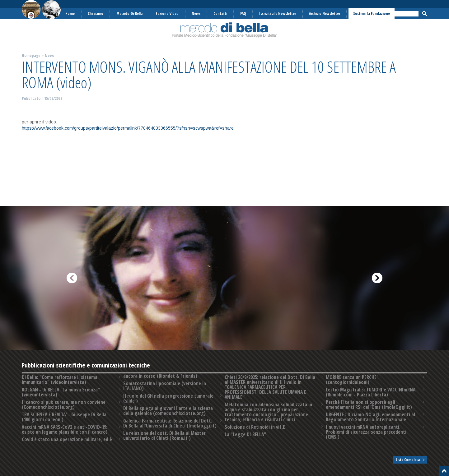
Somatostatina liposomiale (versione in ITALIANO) (165, 386)
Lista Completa (408, 460)
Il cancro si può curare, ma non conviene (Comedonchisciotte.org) (64, 404)
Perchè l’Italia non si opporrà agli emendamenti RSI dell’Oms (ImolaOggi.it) (369, 404)
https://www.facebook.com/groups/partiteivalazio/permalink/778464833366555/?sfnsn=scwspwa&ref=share (128, 128)
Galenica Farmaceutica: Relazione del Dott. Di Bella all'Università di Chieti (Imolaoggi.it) (170, 423)
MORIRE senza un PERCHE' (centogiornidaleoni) (352, 380)
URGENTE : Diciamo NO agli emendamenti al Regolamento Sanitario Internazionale (370, 417)
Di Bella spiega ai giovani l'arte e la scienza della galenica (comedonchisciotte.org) (168, 411)
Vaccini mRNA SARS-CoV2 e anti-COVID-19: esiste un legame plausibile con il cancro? (65, 429)
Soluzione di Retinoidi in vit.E (255, 427)
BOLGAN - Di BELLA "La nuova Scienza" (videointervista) (61, 392)
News (49, 55)
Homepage (31, 55)
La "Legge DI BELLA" (245, 434)
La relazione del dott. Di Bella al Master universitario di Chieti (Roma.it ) (164, 436)
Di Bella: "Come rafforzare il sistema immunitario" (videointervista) (60, 380)
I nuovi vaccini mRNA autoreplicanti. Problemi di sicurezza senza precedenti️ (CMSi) (366, 432)
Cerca (424, 14)
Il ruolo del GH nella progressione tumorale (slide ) (168, 398)
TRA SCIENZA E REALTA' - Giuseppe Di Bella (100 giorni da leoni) (64, 417)
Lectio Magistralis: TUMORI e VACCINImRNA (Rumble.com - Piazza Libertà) (371, 392)
